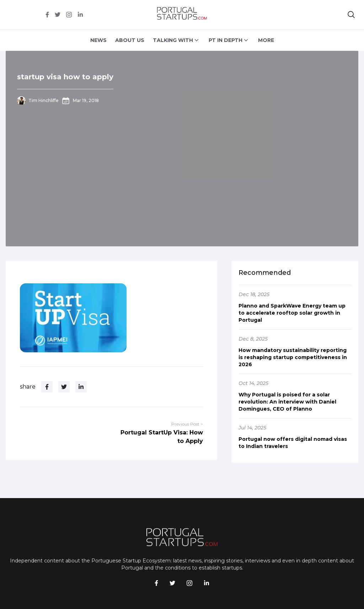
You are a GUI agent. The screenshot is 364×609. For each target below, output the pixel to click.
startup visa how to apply (65, 77)
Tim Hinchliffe (44, 100)
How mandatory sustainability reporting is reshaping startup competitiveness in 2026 (293, 357)
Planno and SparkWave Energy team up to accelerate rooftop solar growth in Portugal (292, 313)
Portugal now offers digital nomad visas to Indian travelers (293, 443)
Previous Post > (187, 424)
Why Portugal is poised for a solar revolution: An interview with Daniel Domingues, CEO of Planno (287, 402)
